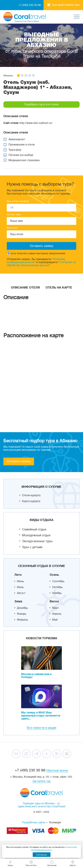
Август (21, 593)
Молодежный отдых (36, 535)
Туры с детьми (32, 547)
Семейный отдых (34, 529)
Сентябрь (58, 581)
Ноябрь (57, 593)
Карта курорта (31, 501)
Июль (20, 587)
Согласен (42, 855)
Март (55, 608)
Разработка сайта (34, 822)
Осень (54, 575)
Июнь (20, 581)
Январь (22, 614)
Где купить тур (42, 781)
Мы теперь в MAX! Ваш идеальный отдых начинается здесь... (41, 716)
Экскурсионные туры (37, 541)
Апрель (57, 614)
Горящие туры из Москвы (39, 803)
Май (55, 620)
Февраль (22, 620)
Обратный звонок (57, 771)
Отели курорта (31, 495)
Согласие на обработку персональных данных (41, 264)
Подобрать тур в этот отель (41, 104)
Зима (18, 601)
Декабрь (22, 608)
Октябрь (57, 587)
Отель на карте (59, 288)
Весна (54, 601)
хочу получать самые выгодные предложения (36, 253)
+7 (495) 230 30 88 (30, 5)
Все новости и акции (41, 728)
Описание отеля (25, 288)
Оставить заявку (19, 461)
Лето (18, 575)
